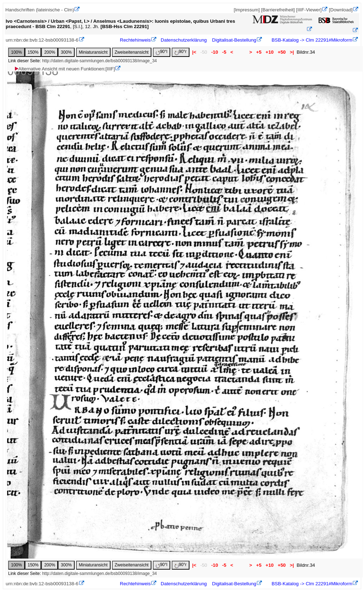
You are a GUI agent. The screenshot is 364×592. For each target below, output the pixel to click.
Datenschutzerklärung (184, 40)
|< (194, 52)
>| (292, 52)
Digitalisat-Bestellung (234, 40)
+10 (269, 52)
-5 (224, 52)
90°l (162, 52)
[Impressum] (247, 10)
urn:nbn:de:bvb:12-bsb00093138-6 (42, 40)
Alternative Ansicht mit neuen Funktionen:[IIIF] (65, 69)
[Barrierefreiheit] (278, 10)
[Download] (341, 10)
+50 (282, 52)
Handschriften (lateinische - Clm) (40, 10)
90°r (181, 52)
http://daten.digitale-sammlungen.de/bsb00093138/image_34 (99, 61)
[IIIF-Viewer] (309, 10)
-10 (215, 52)
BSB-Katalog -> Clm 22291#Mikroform (311, 40)
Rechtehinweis (135, 40)
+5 (259, 52)
